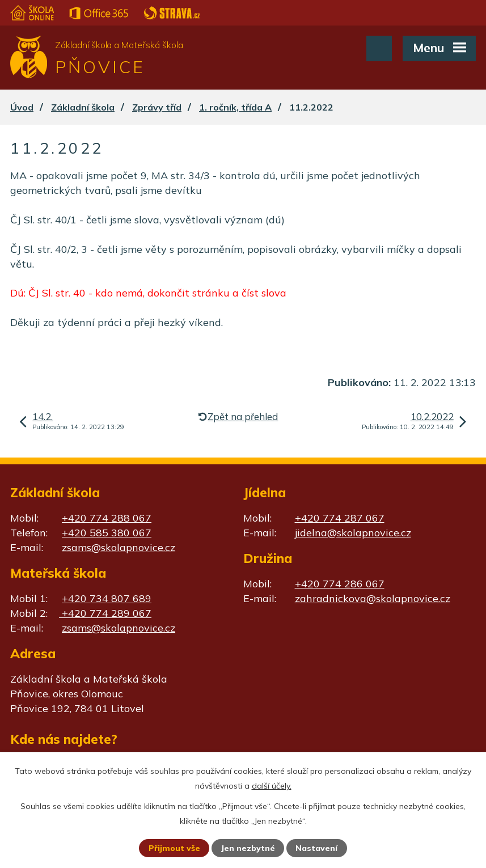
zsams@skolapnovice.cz (119, 547)
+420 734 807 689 (107, 598)
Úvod (22, 107)
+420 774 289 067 (105, 613)
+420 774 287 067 (340, 518)
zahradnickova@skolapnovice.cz (373, 598)
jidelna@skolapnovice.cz (353, 533)
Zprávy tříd (157, 107)
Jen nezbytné (248, 848)
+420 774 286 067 (340, 584)
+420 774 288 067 (107, 518)
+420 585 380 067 (107, 533)
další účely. (272, 786)
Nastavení (316, 848)
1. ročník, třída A (235, 107)
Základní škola (83, 107)
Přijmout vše (174, 848)
